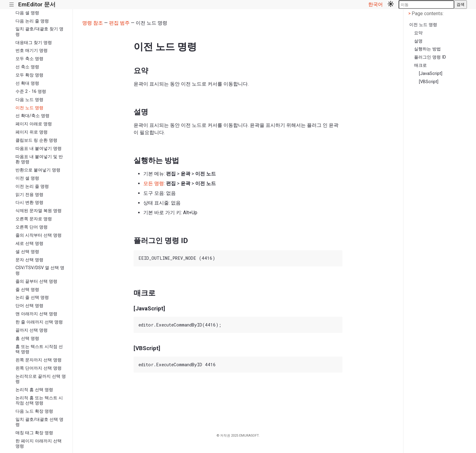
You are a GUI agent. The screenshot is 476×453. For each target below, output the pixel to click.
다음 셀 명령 (27, 13)
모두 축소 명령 (29, 59)
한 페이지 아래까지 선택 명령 (39, 444)
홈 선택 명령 (27, 338)
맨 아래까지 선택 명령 (36, 314)
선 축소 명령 (27, 67)
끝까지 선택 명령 (32, 330)
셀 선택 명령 (27, 252)
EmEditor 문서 (37, 4)
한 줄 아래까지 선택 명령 (39, 322)
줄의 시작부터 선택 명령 (39, 235)
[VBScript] (429, 82)
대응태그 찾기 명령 (34, 43)
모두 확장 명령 (29, 75)
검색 (461, 4)
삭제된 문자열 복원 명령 (39, 211)
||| (12, 5)
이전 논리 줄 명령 (32, 186)
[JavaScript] (431, 74)
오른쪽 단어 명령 (32, 227)
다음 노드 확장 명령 (34, 411)
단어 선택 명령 (29, 306)
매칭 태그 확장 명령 (34, 433)
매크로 (420, 65)
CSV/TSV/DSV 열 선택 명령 (40, 270)
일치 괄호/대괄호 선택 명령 (39, 422)
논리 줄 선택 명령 (32, 297)
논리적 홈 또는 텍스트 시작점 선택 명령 (39, 401)
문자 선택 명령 (29, 260)
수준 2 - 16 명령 (31, 91)
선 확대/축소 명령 (32, 116)
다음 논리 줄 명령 (32, 21)
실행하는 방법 (427, 49)
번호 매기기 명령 (32, 51)
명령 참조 (93, 23)
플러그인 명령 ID (430, 57)
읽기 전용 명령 (29, 195)
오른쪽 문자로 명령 (34, 219)
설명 (418, 41)
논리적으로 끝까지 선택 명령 (41, 379)
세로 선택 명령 (29, 243)
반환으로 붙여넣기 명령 (38, 170)
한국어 (376, 4)
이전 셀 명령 (27, 178)
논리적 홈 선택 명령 (34, 390)
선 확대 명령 (27, 83)
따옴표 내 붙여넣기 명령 (39, 149)
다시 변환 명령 (29, 203)
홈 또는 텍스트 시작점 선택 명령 (39, 349)
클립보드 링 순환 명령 (36, 140)
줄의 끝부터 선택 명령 (36, 281)
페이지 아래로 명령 (34, 124)
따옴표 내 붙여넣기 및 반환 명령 (39, 159)
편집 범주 (119, 23)
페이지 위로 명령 (32, 132)
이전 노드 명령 (29, 108)
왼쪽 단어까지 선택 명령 (39, 368)
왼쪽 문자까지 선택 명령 (39, 360)
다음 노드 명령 (29, 100)
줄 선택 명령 (27, 290)
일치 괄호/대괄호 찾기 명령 (39, 32)
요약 (418, 33)
